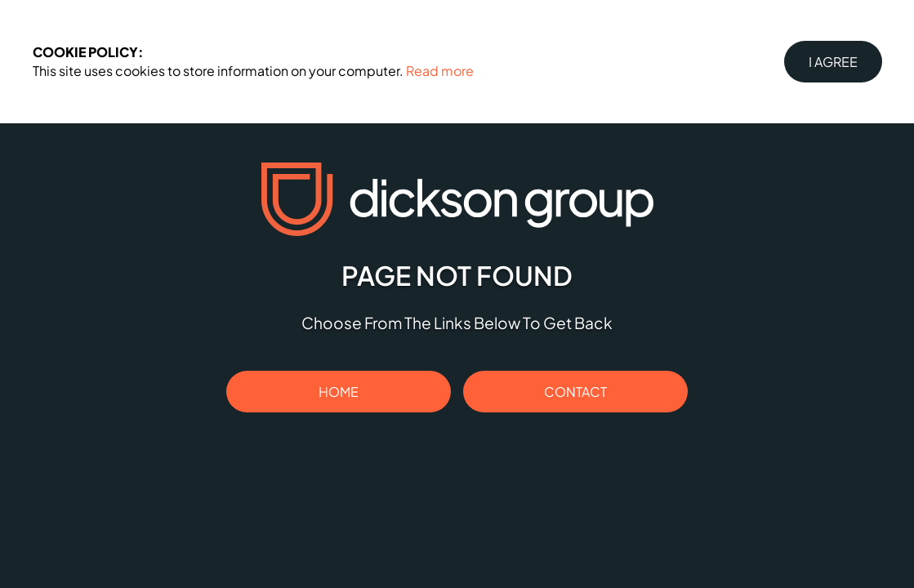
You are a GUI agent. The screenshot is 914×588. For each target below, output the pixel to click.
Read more (440, 71)
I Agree (833, 62)
